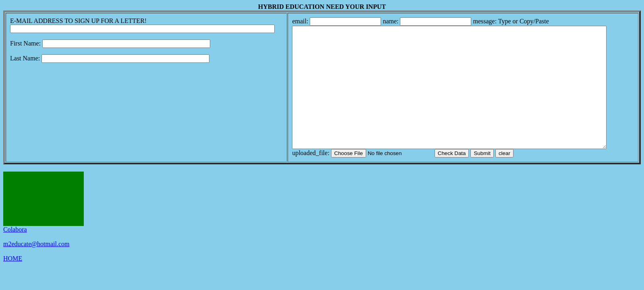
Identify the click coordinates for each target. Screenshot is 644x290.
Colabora (15, 254)
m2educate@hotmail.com (36, 268)
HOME (13, 283)
